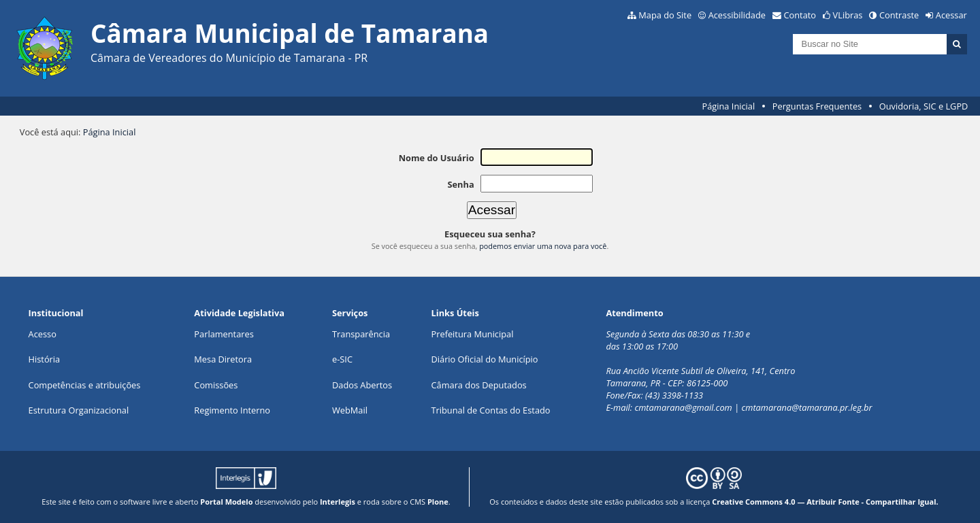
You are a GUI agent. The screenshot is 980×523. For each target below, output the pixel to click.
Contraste (899, 15)
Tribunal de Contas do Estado (491, 410)
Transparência (361, 334)
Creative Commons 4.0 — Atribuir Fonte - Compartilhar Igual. (825, 502)
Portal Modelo (226, 502)
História (45, 359)
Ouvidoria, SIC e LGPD (924, 106)
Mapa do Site (665, 15)
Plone (438, 502)
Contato (800, 15)
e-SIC (342, 359)
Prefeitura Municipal (473, 334)
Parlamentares (224, 334)
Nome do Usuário (437, 158)
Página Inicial (729, 106)
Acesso (43, 334)
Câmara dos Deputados (479, 385)
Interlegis (338, 502)
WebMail (350, 410)
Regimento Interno (232, 410)
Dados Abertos (362, 385)
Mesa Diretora (223, 359)
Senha (460, 184)
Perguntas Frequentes (817, 106)
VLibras (848, 15)
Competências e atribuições (85, 385)
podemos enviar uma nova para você (543, 246)
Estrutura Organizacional (79, 410)
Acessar (951, 15)
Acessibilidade (737, 15)
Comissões (216, 385)
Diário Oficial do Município (485, 359)
